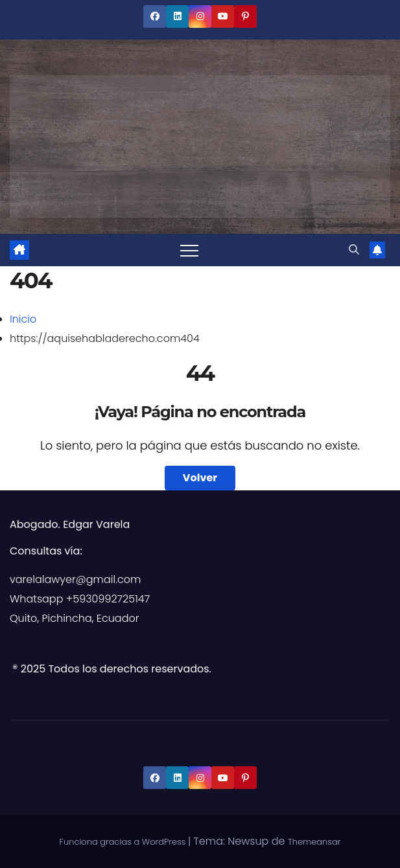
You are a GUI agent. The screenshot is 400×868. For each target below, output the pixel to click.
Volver (200, 478)
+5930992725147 (108, 599)
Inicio (23, 319)
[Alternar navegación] (189, 250)
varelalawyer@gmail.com (75, 579)
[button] (354, 250)
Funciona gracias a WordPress (124, 842)
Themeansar (314, 842)
